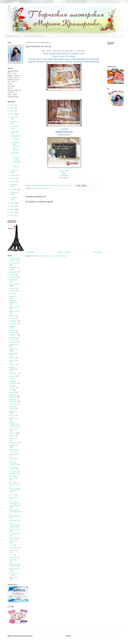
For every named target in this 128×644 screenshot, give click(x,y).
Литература (14, 360)
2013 (12, 212)
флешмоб (13, 557)
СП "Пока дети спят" (14, 477)
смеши (12, 459)
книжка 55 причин (14, 332)
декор (12, 318)
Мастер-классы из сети (33, 36)
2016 (12, 203)
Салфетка (13, 443)
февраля (15, 193)
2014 (12, 209)
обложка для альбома (15, 396)
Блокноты (13, 296)
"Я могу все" (15, 263)
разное (12, 433)
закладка (13, 321)
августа (15, 171)
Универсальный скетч (64, 132)
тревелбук (14, 550)
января (14, 198)
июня (14, 179)
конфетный (14, 345)
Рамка (12, 436)
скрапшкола (14, 454)
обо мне (13, 404)
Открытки (47, 189)
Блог (64, 173)
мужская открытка (13, 382)
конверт (13, 335)
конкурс (13, 342)
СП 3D (12, 495)
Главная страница (13, 36)
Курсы (12, 358)
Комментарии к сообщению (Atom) (54, 256)
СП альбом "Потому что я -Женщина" (15, 504)
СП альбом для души (14, 511)
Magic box (14, 578)
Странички (14, 541)
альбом (12, 277)
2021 (12, 105)
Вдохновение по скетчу (16, 138)
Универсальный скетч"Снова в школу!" (16, 146)
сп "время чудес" (14, 468)
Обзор (12, 393)
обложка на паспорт (14, 401)
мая (14, 182)
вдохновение (37, 189)
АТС (11, 294)
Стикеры (13, 538)
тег (11, 545)
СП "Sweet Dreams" (14, 483)
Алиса (12, 275)
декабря (15, 117)
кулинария (14, 353)
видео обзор (15, 311)
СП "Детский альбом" (15, 473)
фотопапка (14, 560)
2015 (12, 206)
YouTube (64, 175)
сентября (15, 132)
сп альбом (14, 497)
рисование (14, 438)
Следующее (30, 252)
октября (15, 127)
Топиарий (13, 548)
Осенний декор (13, 408)
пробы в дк (14, 418)
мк (10, 379)
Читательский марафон (15, 565)
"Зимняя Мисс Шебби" (15, 260)
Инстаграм (64, 178)
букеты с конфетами (14, 302)
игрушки (13, 324)
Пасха (12, 416)
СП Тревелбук (15, 529)
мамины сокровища (14, 368)
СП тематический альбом (15, 525)
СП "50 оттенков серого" (13, 463)
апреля (14, 185)
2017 (12, 114)
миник (12, 376)
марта (14, 190)
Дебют (12, 316)
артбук (12, 291)
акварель (13, 272)
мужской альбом (13, 387)
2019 (12, 108)
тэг (11, 555)
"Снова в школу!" (64, 135)
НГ (10, 390)
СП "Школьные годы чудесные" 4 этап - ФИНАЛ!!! (16, 161)
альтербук (14, 280)
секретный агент (14, 451)
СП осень (13, 521)
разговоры (14, 429)
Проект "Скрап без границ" (14, 424)
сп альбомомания (15, 515)
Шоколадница (15, 569)
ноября (14, 122)
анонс (12, 289)
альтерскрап (15, 284)
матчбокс (13, 374)
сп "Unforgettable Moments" (15, 489)
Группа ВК (64, 171)
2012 (12, 216)
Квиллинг (13, 326)
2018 (12, 111)
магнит (12, 365)
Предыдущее (98, 252)
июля (14, 175)
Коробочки (14, 349)
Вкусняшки (16, 153)
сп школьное (15, 534)
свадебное (14, 445)
